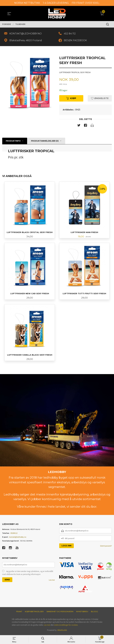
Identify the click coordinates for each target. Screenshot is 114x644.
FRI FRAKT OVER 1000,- (86, 3)
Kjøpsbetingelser (34, 613)
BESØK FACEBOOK (76, 41)
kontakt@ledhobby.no (18, 538)
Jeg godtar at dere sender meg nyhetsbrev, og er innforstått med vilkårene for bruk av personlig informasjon (28, 574)
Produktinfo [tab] (13, 141)
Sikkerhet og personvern (60, 613)
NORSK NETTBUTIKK (27, 3)
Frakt (19, 613)
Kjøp (71, 99)
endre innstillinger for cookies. (66, 626)
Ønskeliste (100, 99)
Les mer (52, 581)
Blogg (94, 613)
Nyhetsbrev (82, 613)
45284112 (14, 534)
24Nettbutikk (62, 631)
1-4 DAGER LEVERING (56, 3)
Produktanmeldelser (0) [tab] (45, 141)
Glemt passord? (106, 547)
